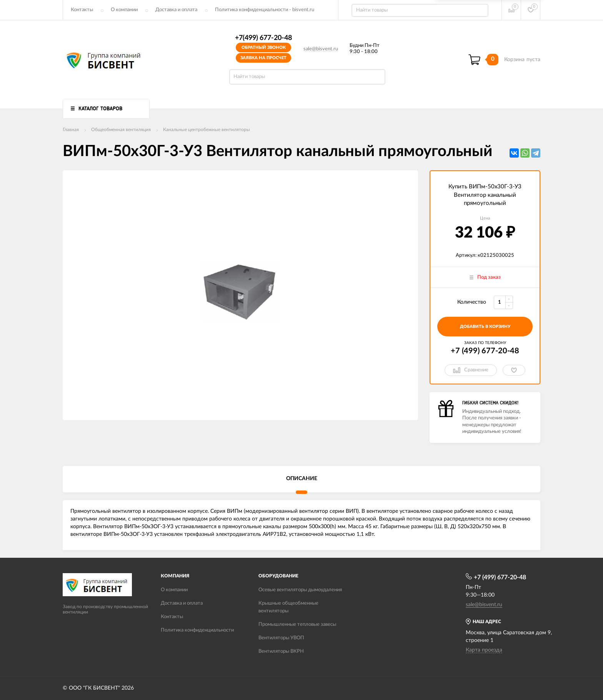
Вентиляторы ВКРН (281, 651)
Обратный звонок (264, 47)
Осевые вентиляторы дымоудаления (300, 590)
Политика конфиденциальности (197, 630)
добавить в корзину (485, 327)
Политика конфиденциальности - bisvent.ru (265, 10)
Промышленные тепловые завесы (297, 624)
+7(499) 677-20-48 (263, 38)
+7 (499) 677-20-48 (485, 351)
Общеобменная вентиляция (121, 130)
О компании (124, 10)
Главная (71, 130)
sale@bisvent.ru (321, 49)
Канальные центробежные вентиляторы (207, 130)
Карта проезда (484, 650)
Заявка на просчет (263, 58)
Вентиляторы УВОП (281, 638)
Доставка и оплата (176, 10)
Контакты (82, 10)
